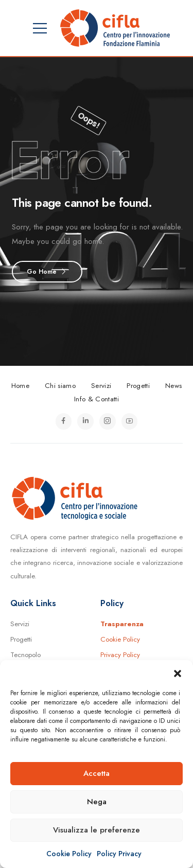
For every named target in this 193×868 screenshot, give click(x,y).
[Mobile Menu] (21, 28)
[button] (178, 673)
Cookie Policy (69, 854)
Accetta (97, 773)
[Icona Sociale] (64, 421)
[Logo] (115, 28)
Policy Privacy (119, 854)
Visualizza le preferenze (97, 830)
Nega (97, 802)
